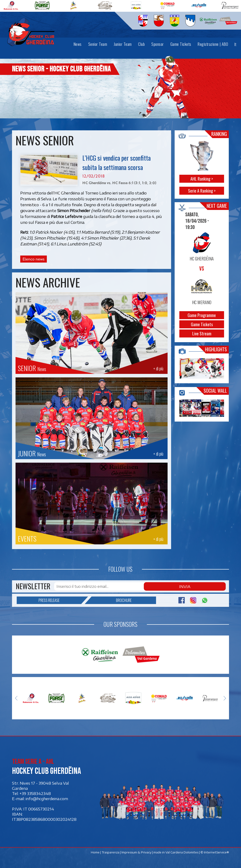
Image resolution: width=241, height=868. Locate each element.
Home (95, 851)
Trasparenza (110, 851)
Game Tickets (202, 324)
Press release (60, 600)
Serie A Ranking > (202, 191)
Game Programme (202, 315)
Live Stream (202, 333)
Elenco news (34, 259)
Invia (216, 586)
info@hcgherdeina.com (47, 798)
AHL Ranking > (202, 179)
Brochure (112, 600)
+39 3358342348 (35, 793)
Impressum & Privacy (136, 851)
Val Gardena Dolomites (182, 851)
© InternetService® (215, 851)
